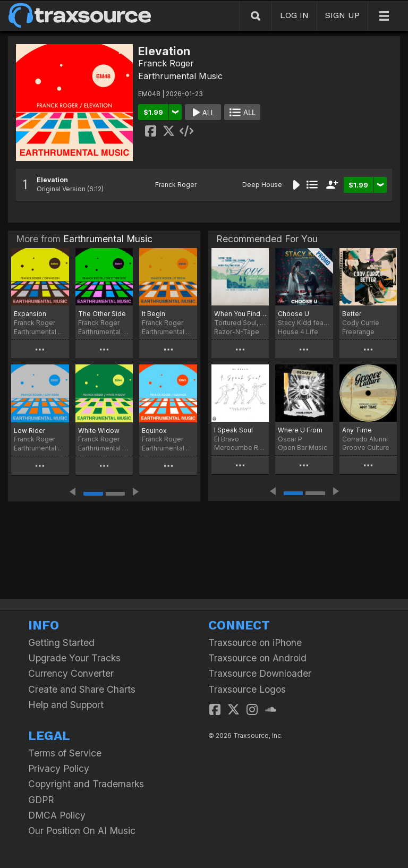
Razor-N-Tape (237, 332)
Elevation (52, 180)
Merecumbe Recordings (240, 448)
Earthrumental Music (180, 76)
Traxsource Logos (247, 689)
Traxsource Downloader (260, 673)
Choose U (294, 314)
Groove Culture (366, 448)
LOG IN (294, 15)
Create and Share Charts (82, 689)
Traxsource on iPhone (255, 643)
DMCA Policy (57, 815)
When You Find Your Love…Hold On (240, 314)
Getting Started (61, 643)
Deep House (262, 185)
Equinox (154, 431)
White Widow (99, 431)
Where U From (300, 430)
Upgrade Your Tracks (74, 658)
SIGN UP (342, 15)
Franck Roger (166, 63)
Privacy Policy (59, 768)
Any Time (357, 430)
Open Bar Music (303, 448)
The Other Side (102, 314)
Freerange (358, 332)
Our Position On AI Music (82, 831)
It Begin (154, 314)
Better (352, 314)
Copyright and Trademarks (86, 784)
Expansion (30, 314)
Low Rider (29, 431)
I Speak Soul (233, 430)
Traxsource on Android (257, 658)
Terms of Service (65, 753)
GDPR (41, 800)
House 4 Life (298, 332)
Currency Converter (71, 673)
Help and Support (66, 705)
